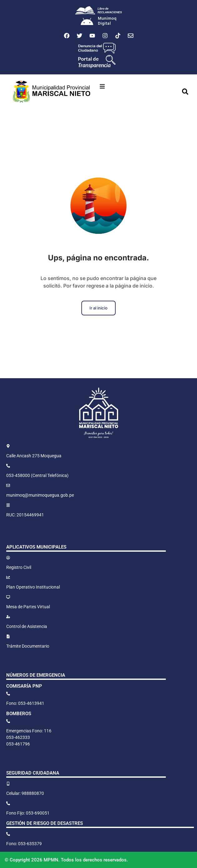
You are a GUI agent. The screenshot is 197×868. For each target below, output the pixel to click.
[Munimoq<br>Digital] (87, 22)
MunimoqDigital (107, 21)
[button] (102, 86)
